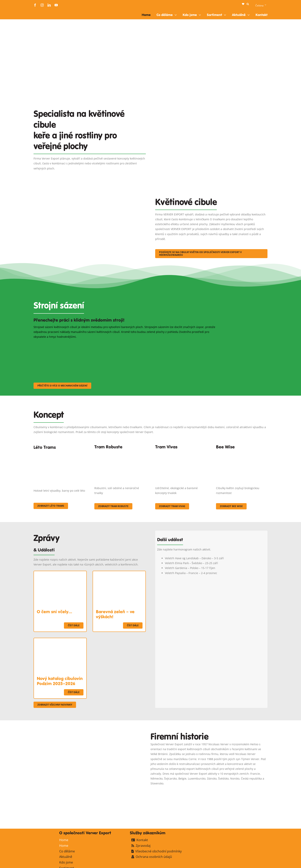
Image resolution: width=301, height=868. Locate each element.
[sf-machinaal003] (190, 344)
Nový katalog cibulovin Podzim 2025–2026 (60, 681)
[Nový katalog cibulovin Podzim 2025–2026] (60, 641)
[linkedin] (49, 5)
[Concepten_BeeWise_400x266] (242, 453)
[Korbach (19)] (181, 453)
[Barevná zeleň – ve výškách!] (119, 574)
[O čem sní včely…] (60, 574)
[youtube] (56, 5)
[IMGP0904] (120, 453)
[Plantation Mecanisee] (211, 105)
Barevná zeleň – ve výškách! (115, 614)
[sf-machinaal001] (62, 344)
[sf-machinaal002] (126, 344)
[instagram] (42, 5)
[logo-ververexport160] (41, 11)
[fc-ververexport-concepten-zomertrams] (59, 454)
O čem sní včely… (54, 612)
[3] (90, 192)
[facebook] (35, 5)
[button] (248, 4)
